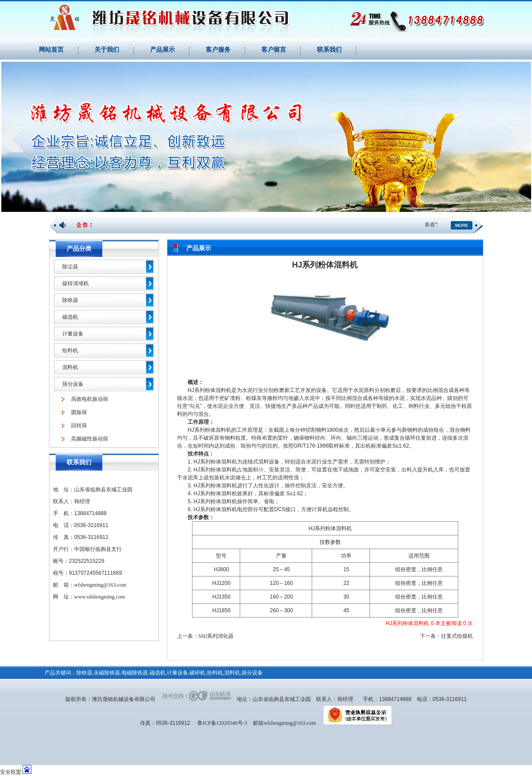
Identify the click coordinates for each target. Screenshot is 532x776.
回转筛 (79, 426)
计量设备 (73, 334)
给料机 (70, 350)
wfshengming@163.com (100, 585)
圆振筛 (79, 412)
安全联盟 (11, 772)
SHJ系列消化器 (216, 636)
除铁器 (70, 300)
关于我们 (107, 50)
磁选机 (70, 317)
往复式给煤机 (457, 636)
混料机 (70, 367)
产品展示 (162, 50)
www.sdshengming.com (100, 597)
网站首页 (51, 50)
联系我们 (329, 50)
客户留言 (274, 50)
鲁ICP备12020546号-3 (222, 723)
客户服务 (218, 50)
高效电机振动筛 (90, 399)
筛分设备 (73, 384)
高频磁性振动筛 (90, 439)
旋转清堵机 (75, 283)
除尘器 (70, 267)
